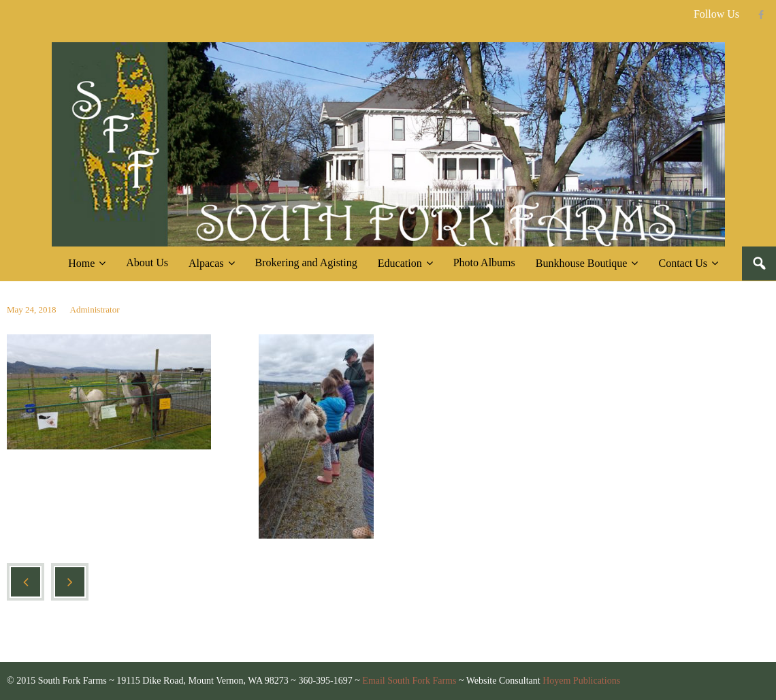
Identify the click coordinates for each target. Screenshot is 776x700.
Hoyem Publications (581, 681)
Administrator (95, 309)
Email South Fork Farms (409, 681)
